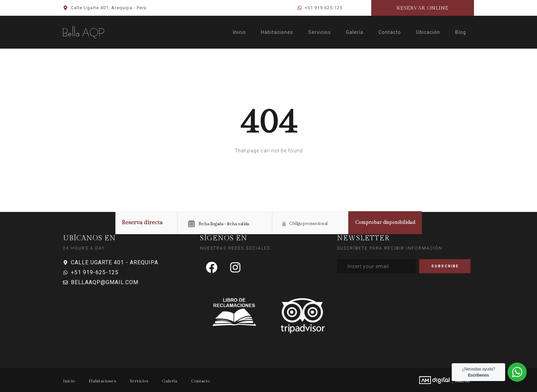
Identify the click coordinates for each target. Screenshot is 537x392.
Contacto (390, 32)
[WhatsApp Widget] (517, 372)
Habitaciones (277, 32)
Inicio (239, 32)
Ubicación (428, 32)
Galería (355, 32)
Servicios (320, 32)
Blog (461, 32)
